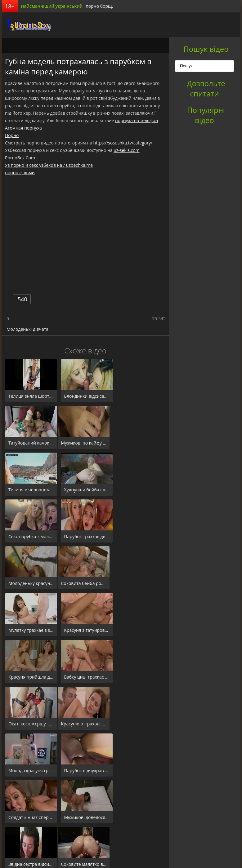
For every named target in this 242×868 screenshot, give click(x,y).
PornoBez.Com (20, 158)
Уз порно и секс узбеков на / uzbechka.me (49, 165)
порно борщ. (99, 6)
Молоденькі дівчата (27, 329)
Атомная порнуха (23, 128)
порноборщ (25, 25)
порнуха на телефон (137, 120)
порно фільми (20, 173)
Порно (12, 135)
